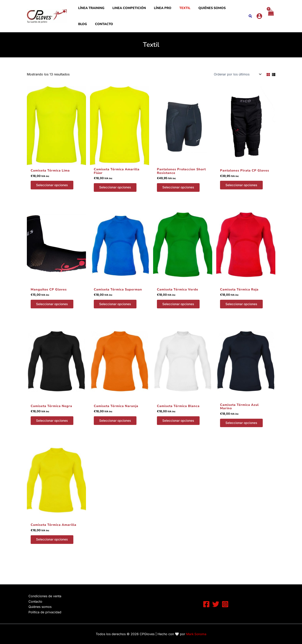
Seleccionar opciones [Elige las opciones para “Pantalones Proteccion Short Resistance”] (179, 196)
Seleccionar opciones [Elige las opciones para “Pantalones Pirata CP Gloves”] (242, 193)
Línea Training (89, 10)
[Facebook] (206, 604)
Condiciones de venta (43, 596)
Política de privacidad (43, 612)
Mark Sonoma (196, 634)
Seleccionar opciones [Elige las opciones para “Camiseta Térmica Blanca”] (179, 431)
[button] (250, 21)
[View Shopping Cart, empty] (271, 20)
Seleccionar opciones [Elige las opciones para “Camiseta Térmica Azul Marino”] (242, 433)
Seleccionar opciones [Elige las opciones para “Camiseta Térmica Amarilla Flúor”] (116, 196)
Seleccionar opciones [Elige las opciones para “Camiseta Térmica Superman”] (116, 313)
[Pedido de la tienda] (237, 82)
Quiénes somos (194, 10)
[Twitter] (216, 604)
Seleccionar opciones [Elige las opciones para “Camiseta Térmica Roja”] (242, 313)
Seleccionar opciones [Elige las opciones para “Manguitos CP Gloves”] (53, 313)
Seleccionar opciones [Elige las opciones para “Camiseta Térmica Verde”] (179, 313)
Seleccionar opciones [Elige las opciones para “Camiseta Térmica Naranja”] (116, 431)
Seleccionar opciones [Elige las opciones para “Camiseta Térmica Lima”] (53, 193)
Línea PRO (153, 10)
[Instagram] (225, 604)
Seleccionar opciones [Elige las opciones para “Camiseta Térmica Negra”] (53, 431)
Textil (171, 10)
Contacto (85, 30)
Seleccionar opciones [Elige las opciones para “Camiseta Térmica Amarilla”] (53, 550)
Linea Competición (123, 10)
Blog (216, 10)
